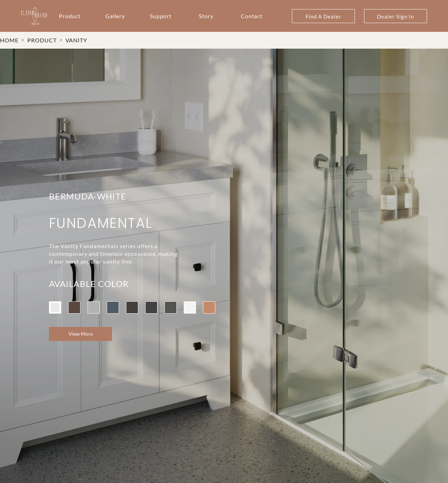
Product (70, 16)
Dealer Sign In (395, 16)
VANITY (76, 40)
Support (161, 16)
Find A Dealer (323, 16)
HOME (9, 40)
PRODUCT (42, 40)
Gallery (115, 16)
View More (81, 334)
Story (206, 16)
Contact (252, 16)
